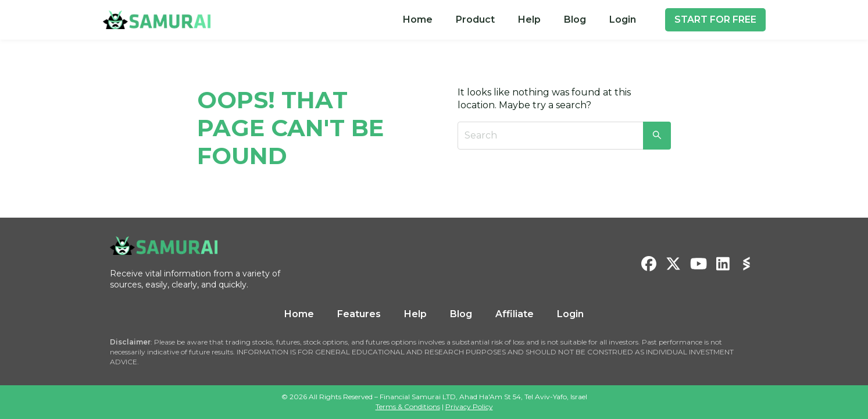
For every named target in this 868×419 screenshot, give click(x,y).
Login (623, 19)
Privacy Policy (469, 406)
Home (418, 19)
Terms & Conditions (408, 406)
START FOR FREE (715, 19)
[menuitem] (418, 20)
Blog (575, 19)
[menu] (519, 20)
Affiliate (515, 314)
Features (359, 314)
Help (529, 19)
